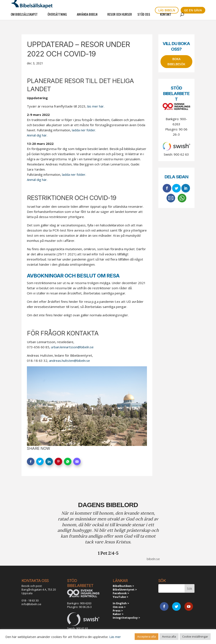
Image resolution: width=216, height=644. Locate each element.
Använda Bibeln (87, 17)
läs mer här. (96, 106)
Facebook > (121, 593)
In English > (121, 603)
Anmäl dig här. (37, 135)
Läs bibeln (167, 10)
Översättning (57, 17)
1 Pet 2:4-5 (108, 553)
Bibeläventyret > (125, 589)
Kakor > (118, 614)
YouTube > (120, 597)
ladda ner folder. (83, 130)
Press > (118, 611)
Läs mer (115, 637)
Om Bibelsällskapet (24, 17)
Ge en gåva (193, 10)
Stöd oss (144, 17)
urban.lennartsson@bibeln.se (72, 347)
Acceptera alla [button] (147, 636)
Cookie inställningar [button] (195, 636)
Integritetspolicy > (126, 618)
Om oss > (119, 607)
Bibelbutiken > (123, 586)
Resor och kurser (120, 17)
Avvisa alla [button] (169, 636)
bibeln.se (153, 559)
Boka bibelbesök (176, 61)
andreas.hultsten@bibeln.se (69, 361)
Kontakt (166, 17)
